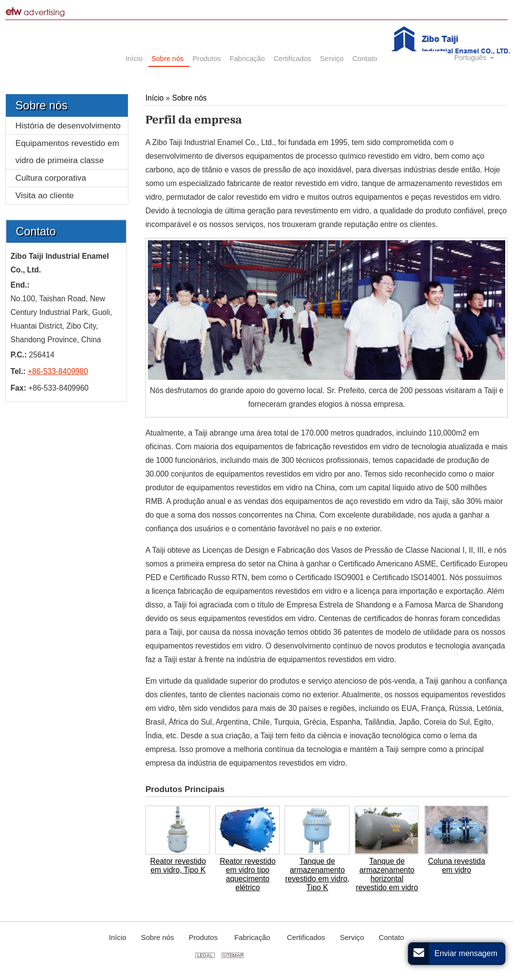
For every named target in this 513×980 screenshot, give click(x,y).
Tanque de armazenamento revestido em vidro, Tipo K (317, 874)
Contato (36, 231)
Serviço (352, 938)
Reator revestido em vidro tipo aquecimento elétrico (247, 874)
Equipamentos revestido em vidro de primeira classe (68, 152)
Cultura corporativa (51, 178)
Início (156, 98)
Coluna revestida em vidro (457, 865)
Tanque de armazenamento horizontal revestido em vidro (387, 874)
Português (472, 58)
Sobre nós (190, 98)
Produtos (204, 938)
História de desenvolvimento (68, 125)
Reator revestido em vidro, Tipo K (178, 865)
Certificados (306, 938)
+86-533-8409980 (58, 371)
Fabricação (253, 938)
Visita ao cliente (45, 195)
